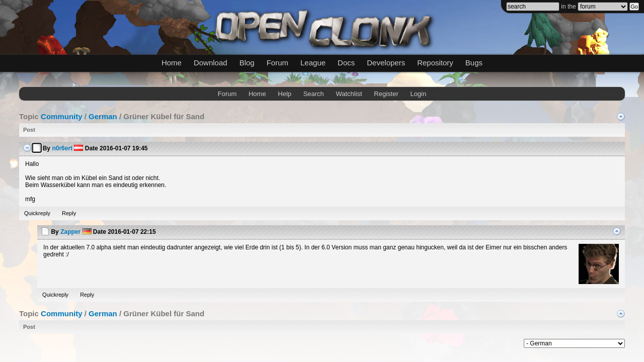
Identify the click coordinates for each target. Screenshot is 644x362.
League (313, 63)
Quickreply (37, 213)
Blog (247, 63)
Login (418, 94)
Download (211, 63)
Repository (435, 63)
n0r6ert (62, 148)
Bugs (474, 63)
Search (314, 94)
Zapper (70, 232)
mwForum (244, 342)
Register (386, 94)
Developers (386, 63)
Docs (346, 63)
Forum (277, 63)
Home (172, 63)
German (103, 116)
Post (29, 130)
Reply (69, 213)
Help (285, 94)
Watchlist (349, 94)
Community (62, 116)
